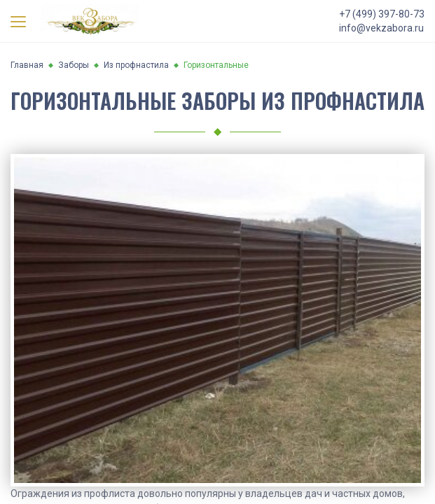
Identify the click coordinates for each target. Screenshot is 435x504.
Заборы (74, 65)
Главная (27, 65)
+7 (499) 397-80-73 (382, 14)
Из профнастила (136, 65)
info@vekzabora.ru (381, 28)
